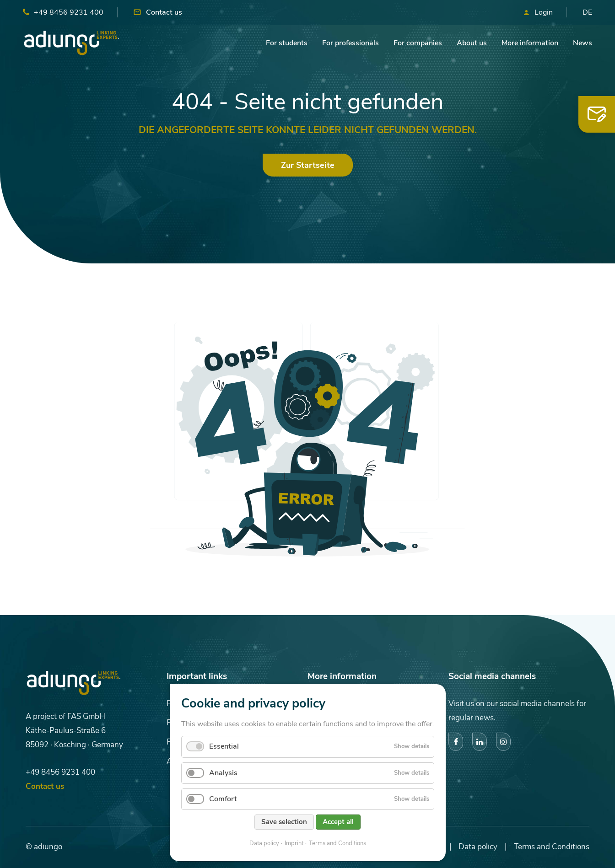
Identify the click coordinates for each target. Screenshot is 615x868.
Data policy (264, 843)
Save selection (284, 822)
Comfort (223, 799)
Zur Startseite (308, 165)
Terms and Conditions (337, 843)
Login (544, 12)
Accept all (338, 822)
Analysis (223, 773)
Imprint (294, 843)
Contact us (164, 12)
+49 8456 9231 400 (69, 12)
